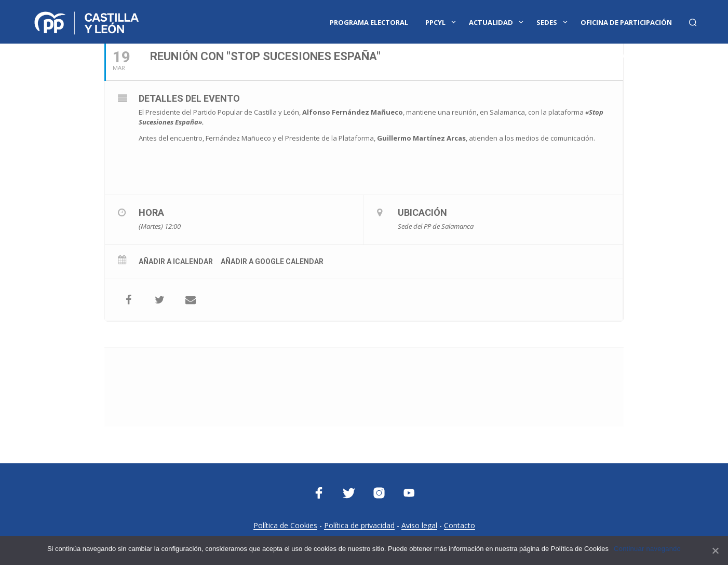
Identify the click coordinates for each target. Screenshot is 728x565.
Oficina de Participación (626, 22)
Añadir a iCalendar (176, 261)
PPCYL (435, 22)
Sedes (547, 22)
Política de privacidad (359, 526)
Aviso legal (419, 526)
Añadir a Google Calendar (272, 261)
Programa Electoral (369, 22)
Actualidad (491, 22)
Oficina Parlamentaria (640, 56)
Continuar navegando (647, 549)
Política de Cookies (285, 526)
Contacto (460, 526)
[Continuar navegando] (715, 550)
